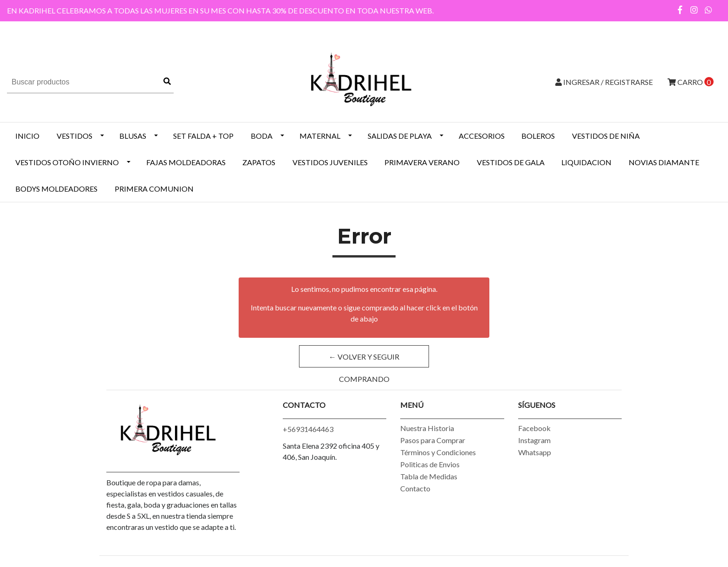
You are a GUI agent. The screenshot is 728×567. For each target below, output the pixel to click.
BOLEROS (538, 136)
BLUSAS (133, 136)
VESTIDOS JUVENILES (330, 162)
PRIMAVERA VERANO (422, 162)
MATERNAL (320, 136)
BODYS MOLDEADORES (56, 189)
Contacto (415, 488)
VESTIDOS (75, 136)
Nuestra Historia (427, 428)
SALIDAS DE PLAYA (400, 136)
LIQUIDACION (586, 162)
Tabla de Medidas (429, 476)
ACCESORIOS (482, 136)
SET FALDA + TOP (203, 136)
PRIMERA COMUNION (154, 189)
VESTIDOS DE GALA (511, 162)
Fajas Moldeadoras (186, 162)
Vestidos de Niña (606, 136)
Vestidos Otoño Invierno (67, 162)
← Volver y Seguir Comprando (364, 360)
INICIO (27, 136)
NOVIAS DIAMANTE (664, 162)
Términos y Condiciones (438, 452)
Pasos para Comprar (433, 440)
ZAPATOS (259, 162)
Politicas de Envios (430, 464)
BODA (262, 136)
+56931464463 (308, 429)
